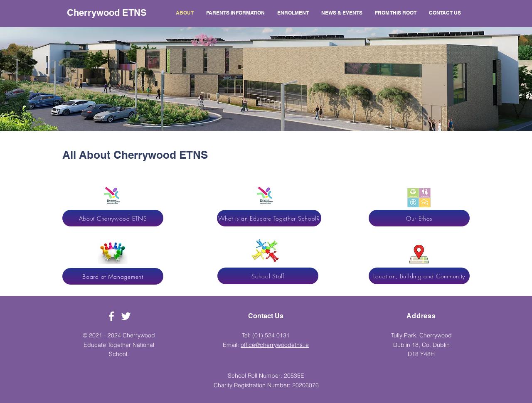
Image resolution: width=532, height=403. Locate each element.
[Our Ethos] (419, 218)
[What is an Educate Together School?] (269, 218)
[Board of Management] (113, 276)
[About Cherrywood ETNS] (113, 218)
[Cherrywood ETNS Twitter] (126, 316)
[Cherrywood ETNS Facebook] (111, 316)
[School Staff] (268, 276)
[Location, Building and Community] (419, 276)
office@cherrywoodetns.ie (275, 345)
